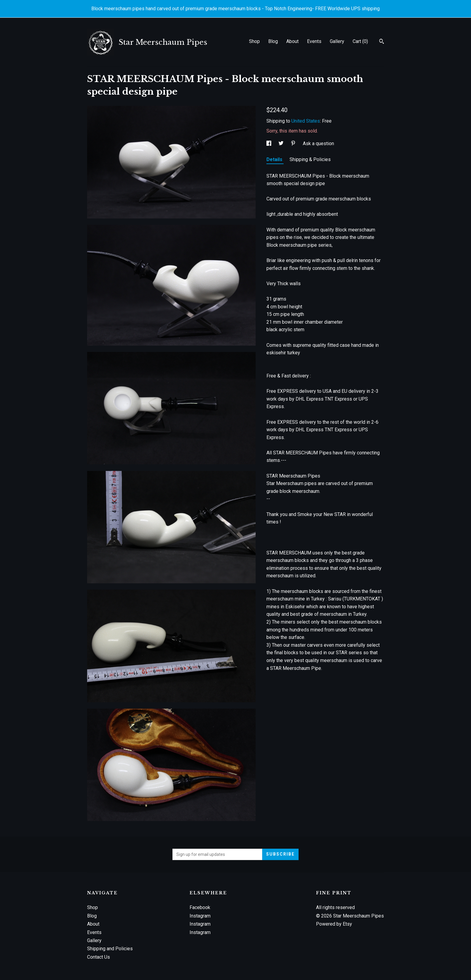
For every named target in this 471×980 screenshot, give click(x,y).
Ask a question (318, 143)
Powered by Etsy (334, 924)
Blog (273, 41)
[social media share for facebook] (269, 143)
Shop (254, 41)
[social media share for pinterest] (294, 143)
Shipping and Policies (110, 949)
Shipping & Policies (310, 159)
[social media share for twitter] (282, 143)
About (292, 41)
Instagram (200, 916)
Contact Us (99, 957)
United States (306, 121)
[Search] (382, 42)
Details (275, 159)
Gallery (337, 41)
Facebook (200, 907)
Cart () (360, 41)
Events (314, 41)
